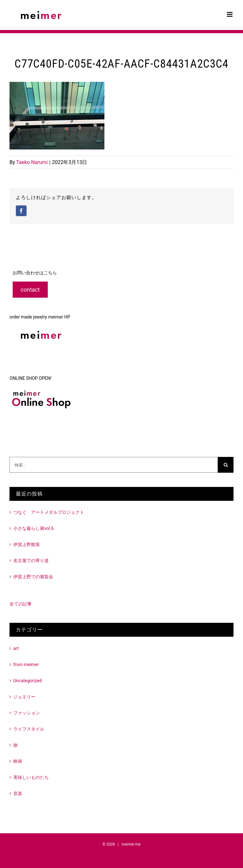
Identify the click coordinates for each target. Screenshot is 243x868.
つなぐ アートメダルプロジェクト (49, 512)
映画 (18, 761)
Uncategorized (28, 681)
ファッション (27, 713)
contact (30, 290)
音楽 (18, 793)
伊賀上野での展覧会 (33, 577)
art (16, 648)
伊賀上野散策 (27, 544)
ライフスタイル (29, 729)
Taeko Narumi (32, 162)
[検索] (226, 465)
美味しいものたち (31, 777)
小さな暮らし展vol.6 (34, 528)
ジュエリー (24, 697)
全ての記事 (21, 604)
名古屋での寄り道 (31, 561)
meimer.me (131, 844)
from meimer (26, 665)
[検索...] (114, 465)
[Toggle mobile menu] (230, 14)
